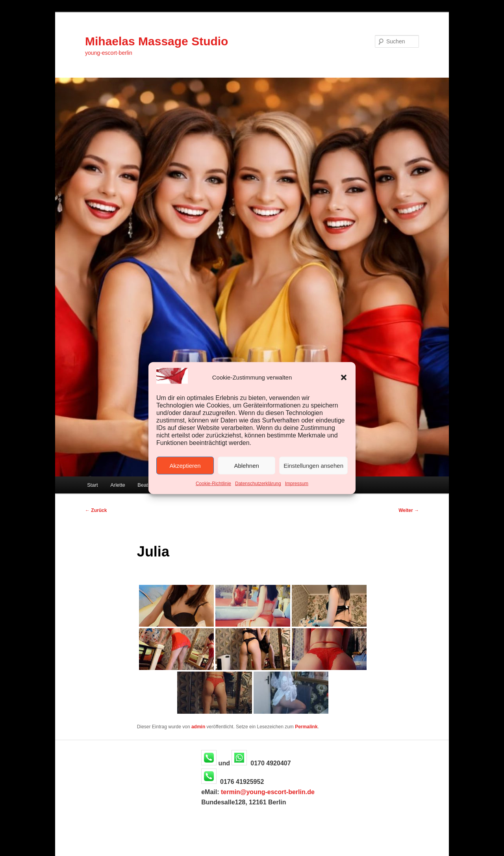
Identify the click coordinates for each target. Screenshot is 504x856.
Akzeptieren (185, 466)
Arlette (118, 485)
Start (92, 485)
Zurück (96, 510)
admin (198, 727)
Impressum (297, 484)
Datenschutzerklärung (258, 484)
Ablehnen (246, 466)
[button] (344, 377)
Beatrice (147, 485)
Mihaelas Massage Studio (157, 41)
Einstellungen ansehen (313, 466)
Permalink (306, 727)
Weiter (409, 510)
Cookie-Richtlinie (213, 484)
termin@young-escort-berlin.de (268, 792)
